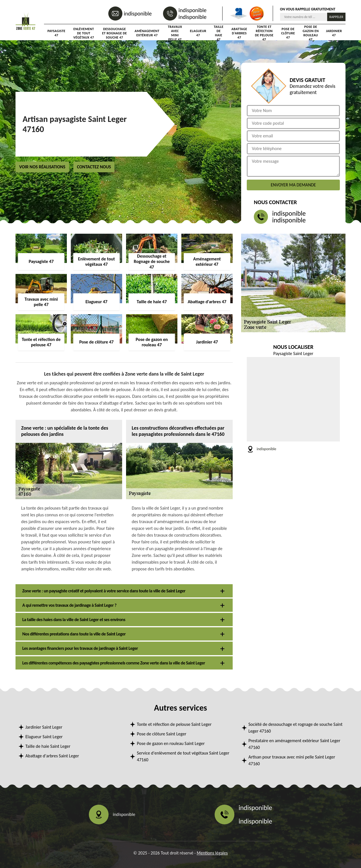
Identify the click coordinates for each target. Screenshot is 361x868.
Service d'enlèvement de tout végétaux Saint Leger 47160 (183, 756)
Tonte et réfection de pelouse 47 (264, 33)
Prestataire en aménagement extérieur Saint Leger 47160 (294, 744)
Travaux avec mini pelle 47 (175, 33)
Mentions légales (212, 853)
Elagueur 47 (198, 33)
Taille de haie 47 (219, 33)
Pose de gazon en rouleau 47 (311, 33)
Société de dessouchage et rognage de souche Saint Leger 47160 (296, 728)
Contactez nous (94, 167)
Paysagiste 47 (56, 33)
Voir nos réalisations (42, 167)
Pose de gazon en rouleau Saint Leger (171, 743)
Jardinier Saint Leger (44, 727)
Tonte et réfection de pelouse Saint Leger (174, 724)
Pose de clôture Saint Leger (161, 734)
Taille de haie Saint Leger (48, 746)
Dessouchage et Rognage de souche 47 (115, 33)
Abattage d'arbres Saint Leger (52, 756)
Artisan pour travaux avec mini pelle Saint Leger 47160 (292, 760)
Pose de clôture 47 (288, 33)
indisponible (138, 14)
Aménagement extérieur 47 (147, 33)
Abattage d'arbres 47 (239, 33)
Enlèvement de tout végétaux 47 (84, 33)
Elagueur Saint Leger (44, 737)
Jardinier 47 (334, 33)
